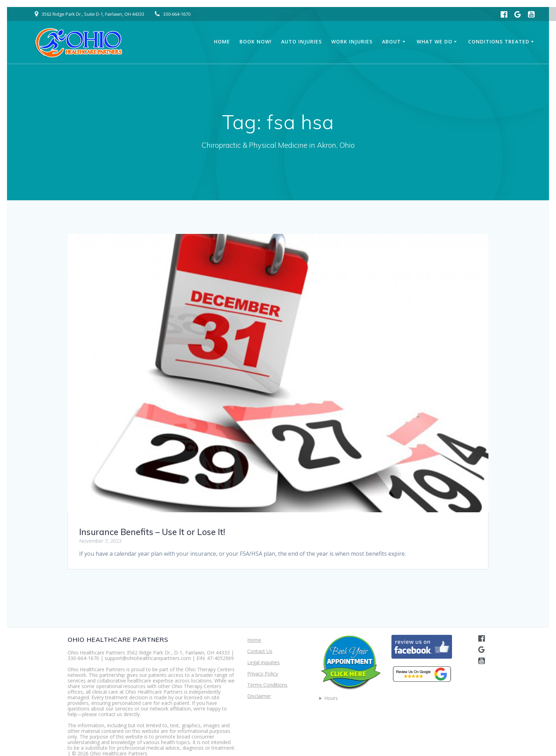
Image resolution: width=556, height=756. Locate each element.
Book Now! (256, 41)
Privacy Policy (263, 674)
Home (222, 41)
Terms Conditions (267, 685)
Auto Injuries (301, 41)
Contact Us (260, 651)
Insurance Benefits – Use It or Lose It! (152, 532)
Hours (331, 698)
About (391, 41)
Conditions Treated (499, 41)
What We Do (435, 41)
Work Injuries (352, 41)
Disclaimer (259, 696)
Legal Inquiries (263, 662)
